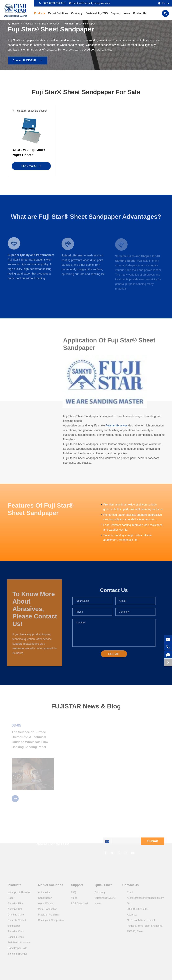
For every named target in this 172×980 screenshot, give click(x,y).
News (127, 16)
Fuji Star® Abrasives (48, 24)
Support (116, 16)
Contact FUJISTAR (28, 61)
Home (15, 24)
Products (40, 16)
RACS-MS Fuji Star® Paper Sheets (28, 153)
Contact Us (140, 16)
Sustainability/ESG (97, 16)
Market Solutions (58, 16)
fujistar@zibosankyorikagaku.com (90, 3)
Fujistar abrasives (118, 426)
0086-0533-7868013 (52, 3)
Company (77, 16)
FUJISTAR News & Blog (86, 707)
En (163, 3)
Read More (31, 166)
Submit (153, 842)
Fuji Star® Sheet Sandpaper (79, 24)
